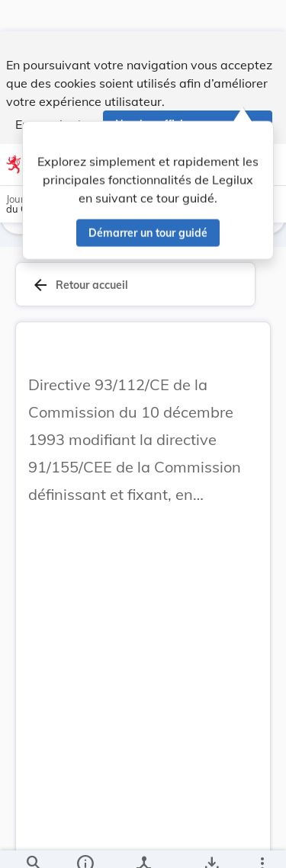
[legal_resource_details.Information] (84, 844)
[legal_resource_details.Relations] (143, 844)
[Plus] (262, 844)
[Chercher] (34, 844)
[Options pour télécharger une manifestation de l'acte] (211, 844)
